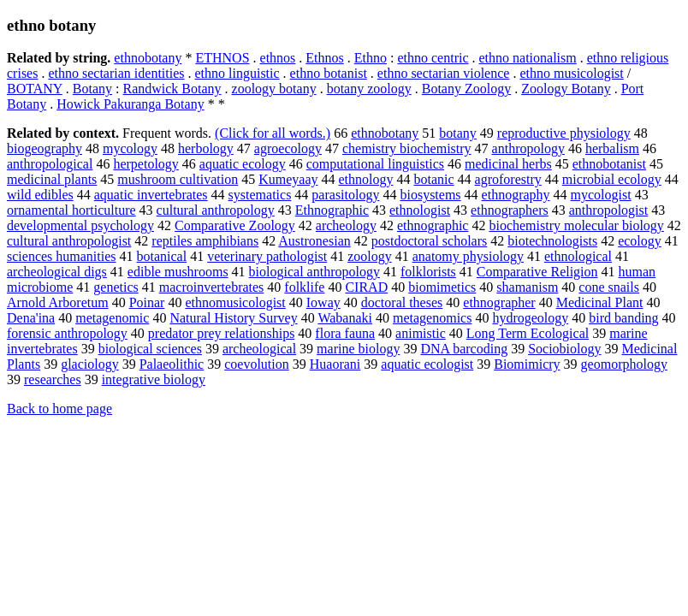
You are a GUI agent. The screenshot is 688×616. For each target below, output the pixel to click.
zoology (370, 256)
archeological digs (57, 272)
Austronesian (314, 241)
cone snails (609, 287)
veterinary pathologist (267, 256)
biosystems (430, 195)
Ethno (371, 58)
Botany (92, 89)
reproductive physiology (564, 133)
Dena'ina (31, 318)
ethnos (278, 58)
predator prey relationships (222, 333)
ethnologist (420, 210)
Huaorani (335, 364)
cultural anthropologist (69, 241)
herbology (206, 148)
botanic (434, 179)
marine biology (358, 349)
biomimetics (442, 287)
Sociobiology (564, 349)
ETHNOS (222, 58)
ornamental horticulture (71, 210)
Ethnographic (332, 210)
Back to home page (59, 409)
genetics (116, 287)
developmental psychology (80, 225)
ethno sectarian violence (444, 73)
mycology (130, 148)
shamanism (527, 287)
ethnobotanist (609, 164)
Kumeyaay (288, 179)
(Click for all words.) (273, 133)
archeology (346, 225)
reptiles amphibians (205, 241)
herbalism (612, 148)
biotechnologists (552, 241)
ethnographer (499, 302)
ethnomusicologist (235, 302)
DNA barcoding (464, 349)
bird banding (623, 318)
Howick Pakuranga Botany (130, 104)
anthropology (528, 148)
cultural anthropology (216, 210)
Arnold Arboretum (58, 302)
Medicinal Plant (600, 302)
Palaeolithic (172, 364)
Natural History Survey (233, 318)
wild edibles (40, 195)
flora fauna (345, 333)
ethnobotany (148, 58)
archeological (259, 349)
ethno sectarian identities (116, 73)
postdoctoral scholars (430, 241)
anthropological (50, 164)
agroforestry (508, 179)
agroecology (288, 148)
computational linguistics (375, 164)
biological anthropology (314, 272)
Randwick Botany (172, 89)
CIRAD (366, 287)
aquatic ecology (243, 164)
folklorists (428, 272)
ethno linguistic (237, 73)
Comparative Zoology (235, 225)
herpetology (145, 164)
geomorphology (624, 364)
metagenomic (112, 318)
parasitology (345, 195)
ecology (640, 241)
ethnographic (433, 225)
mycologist (601, 195)
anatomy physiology (468, 256)
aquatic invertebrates (151, 195)
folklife (304, 287)
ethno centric (433, 58)
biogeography (44, 148)
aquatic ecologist (427, 364)
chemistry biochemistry (407, 148)
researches (53, 379)
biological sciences (150, 349)
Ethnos (324, 58)
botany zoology (369, 89)
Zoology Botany (566, 89)
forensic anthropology (67, 333)
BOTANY (35, 89)
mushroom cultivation (178, 179)
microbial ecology (612, 179)
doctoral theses (402, 302)
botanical (162, 256)
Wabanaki (345, 318)
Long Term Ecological (528, 333)
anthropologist (608, 210)
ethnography (516, 195)
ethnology (366, 179)
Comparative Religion (537, 272)
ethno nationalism (528, 58)
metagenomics (432, 318)
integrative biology (154, 379)
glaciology (90, 364)
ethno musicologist (571, 73)
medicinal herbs (508, 164)
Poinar (147, 302)
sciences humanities (62, 256)
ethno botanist (329, 73)
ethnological (578, 256)
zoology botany (274, 89)
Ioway (323, 302)
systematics (260, 195)
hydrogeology (530, 318)
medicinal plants (52, 179)
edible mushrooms (178, 272)
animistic (421, 333)
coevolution (257, 364)
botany (458, 133)
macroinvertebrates (212, 287)
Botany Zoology (466, 89)
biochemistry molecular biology (576, 225)
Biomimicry (527, 364)
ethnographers (510, 210)
